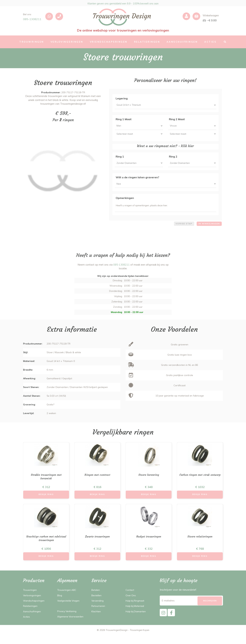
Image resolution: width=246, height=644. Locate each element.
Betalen (96, 599)
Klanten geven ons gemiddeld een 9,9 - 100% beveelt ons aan (123, 3)
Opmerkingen (125, 203)
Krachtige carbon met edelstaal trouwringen (46, 546)
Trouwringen (30, 599)
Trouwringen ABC (68, 599)
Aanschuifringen (32, 620)
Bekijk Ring (46, 502)
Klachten (97, 620)
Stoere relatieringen (200, 544)
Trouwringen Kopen (140, 639)
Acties (27, 626)
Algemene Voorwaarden (72, 626)
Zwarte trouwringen (97, 544)
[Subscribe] (210, 610)
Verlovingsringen (33, 604)
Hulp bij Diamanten (137, 620)
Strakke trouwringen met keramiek (46, 484)
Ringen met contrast (97, 482)
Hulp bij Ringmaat (136, 610)
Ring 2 (173, 159)
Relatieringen (31, 615)
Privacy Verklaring (68, 620)
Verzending (98, 610)
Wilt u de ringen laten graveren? (137, 181)
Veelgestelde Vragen (70, 610)
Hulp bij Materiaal (136, 615)
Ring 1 (120, 159)
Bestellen (97, 604)
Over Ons (131, 604)
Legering (122, 98)
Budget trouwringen (149, 544)
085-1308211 (32, 19)
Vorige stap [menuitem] (181, 230)
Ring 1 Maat (124, 120)
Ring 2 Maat (177, 120)
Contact (130, 599)
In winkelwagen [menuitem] (208, 230)
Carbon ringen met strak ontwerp (200, 484)
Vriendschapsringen (35, 610)
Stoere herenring (149, 482)
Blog (60, 604)
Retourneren (99, 615)
